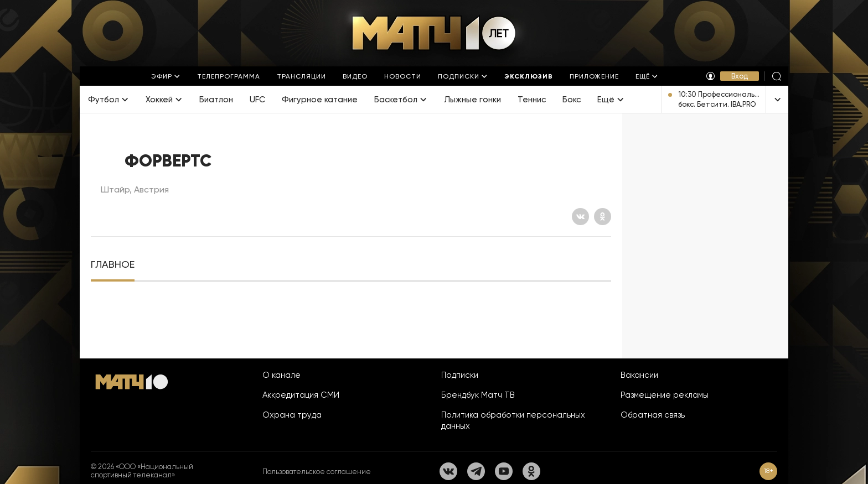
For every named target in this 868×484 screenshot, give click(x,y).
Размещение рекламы (665, 395)
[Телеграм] (476, 471)
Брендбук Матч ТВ (478, 395)
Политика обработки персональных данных (513, 420)
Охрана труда (292, 415)
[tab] (113, 265)
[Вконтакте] (580, 217)
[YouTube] (504, 471)
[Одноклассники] (603, 217)
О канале (281, 375)
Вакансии (639, 375)
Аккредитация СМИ (301, 395)
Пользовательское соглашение (317, 472)
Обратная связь (653, 415)
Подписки (460, 375)
